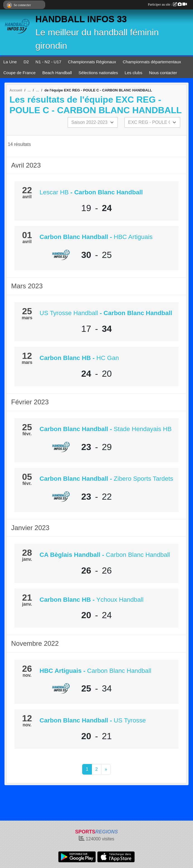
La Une (10, 62)
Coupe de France (19, 73)
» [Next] (106, 769)
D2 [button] (26, 62)
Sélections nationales (98, 73)
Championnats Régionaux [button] (92, 62)
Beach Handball (57, 73)
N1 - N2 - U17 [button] (49, 62)
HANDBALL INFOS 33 (81, 19)
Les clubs (134, 73)
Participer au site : (167, 4)
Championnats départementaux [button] (152, 62)
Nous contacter (163, 73)
